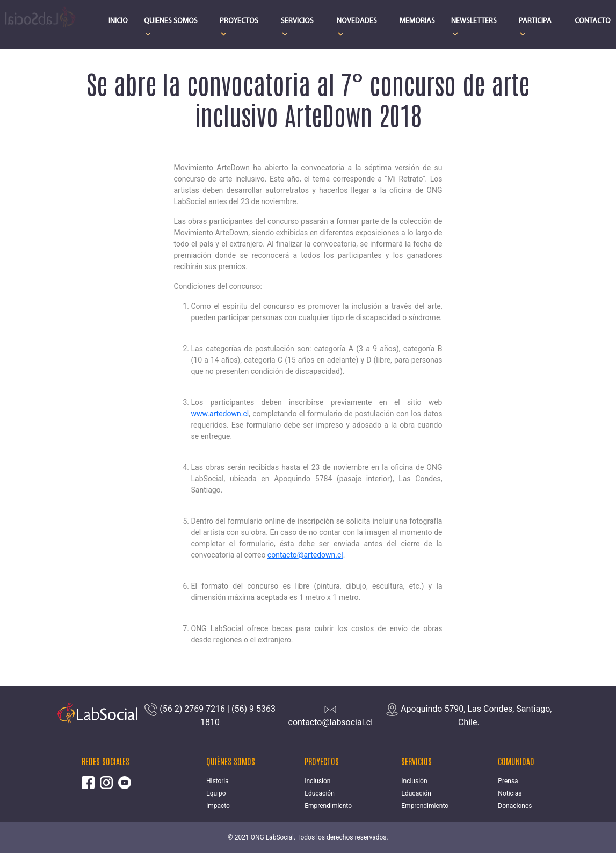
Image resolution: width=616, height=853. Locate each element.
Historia (218, 781)
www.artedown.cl (220, 414)
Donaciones (515, 806)
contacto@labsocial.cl (331, 722)
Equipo (216, 793)
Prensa (508, 781)
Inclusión (317, 781)
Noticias (510, 793)
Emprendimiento (328, 806)
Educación (320, 793)
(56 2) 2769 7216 (192, 709)
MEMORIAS (417, 21)
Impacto (218, 806)
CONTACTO (593, 21)
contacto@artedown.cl (305, 555)
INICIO (118, 21)
